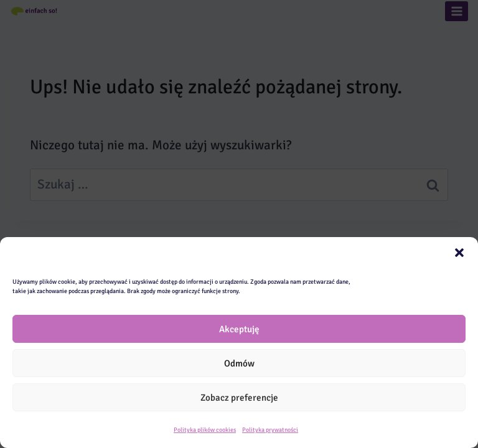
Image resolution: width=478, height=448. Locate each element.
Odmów (239, 363)
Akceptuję (239, 329)
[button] (459, 253)
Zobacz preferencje (239, 398)
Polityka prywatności (270, 430)
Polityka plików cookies (205, 430)
